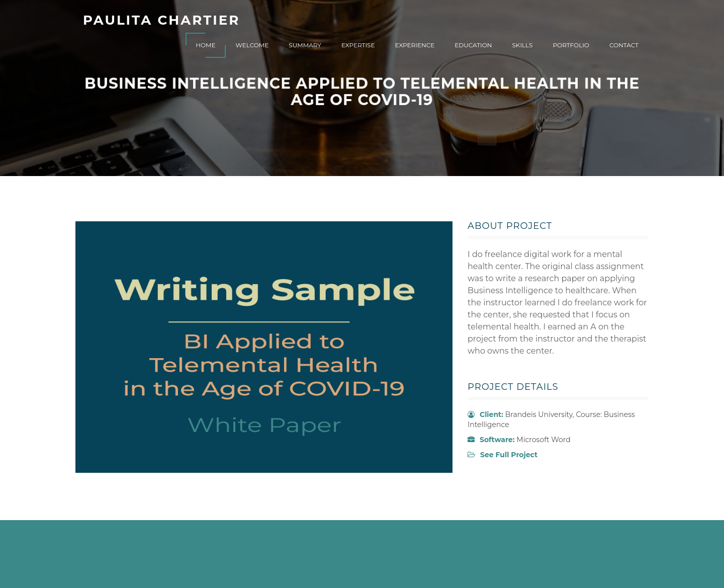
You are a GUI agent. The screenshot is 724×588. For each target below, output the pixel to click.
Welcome (252, 45)
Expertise (358, 45)
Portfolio (571, 45)
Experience (415, 45)
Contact (624, 45)
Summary (305, 45)
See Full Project (509, 455)
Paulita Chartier (161, 20)
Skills (522, 45)
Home (205, 45)
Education (473, 45)
